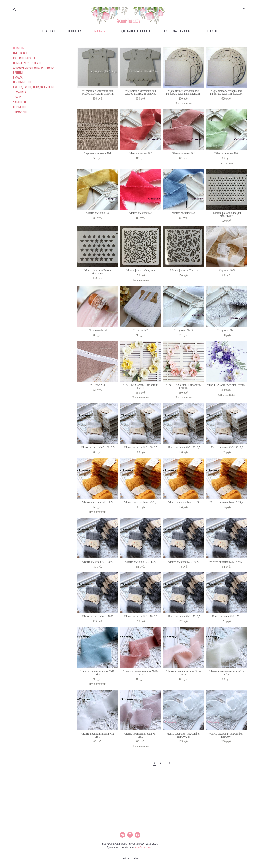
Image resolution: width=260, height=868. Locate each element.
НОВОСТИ (75, 48)
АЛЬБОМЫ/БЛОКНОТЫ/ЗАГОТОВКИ (34, 85)
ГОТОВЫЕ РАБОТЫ (24, 75)
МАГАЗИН (101, 48)
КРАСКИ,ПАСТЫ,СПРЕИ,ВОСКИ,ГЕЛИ (33, 104)
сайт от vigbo (130, 858)
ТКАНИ (17, 114)
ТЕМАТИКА (20, 109)
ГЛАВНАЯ (49, 48)
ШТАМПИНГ (20, 124)
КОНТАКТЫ (210, 48)
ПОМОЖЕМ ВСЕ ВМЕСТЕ (27, 80)
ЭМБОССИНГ (20, 129)
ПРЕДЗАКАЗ (20, 70)
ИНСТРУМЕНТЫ (22, 99)
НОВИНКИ (19, 65)
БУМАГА (18, 95)
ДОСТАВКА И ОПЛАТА (136, 48)
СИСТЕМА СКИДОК (177, 48)
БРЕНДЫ (18, 90)
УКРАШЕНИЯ (20, 119)
